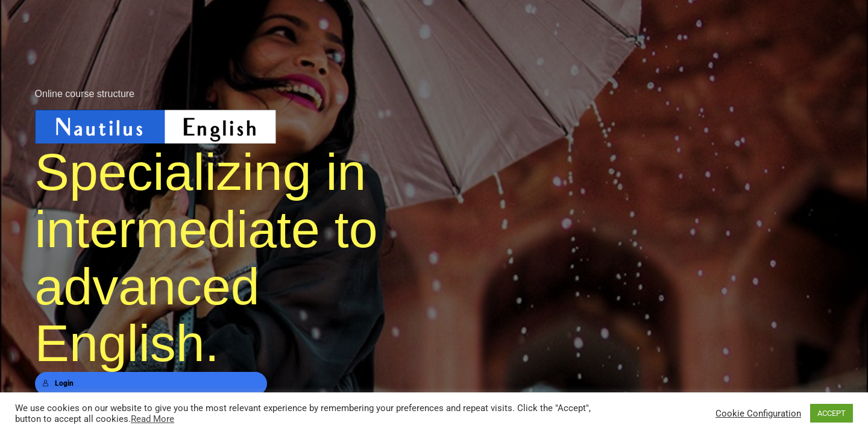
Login (58, 383)
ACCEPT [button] (832, 413)
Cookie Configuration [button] (758, 414)
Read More (153, 419)
